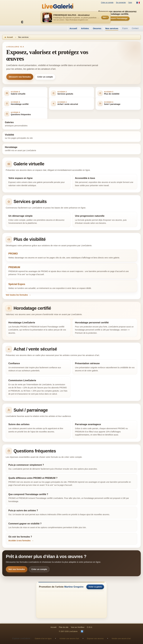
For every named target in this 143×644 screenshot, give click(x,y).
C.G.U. (90, 627)
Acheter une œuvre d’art (69, 638)
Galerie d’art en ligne (43, 638)
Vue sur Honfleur (78, 627)
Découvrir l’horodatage (117, 18)
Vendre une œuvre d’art (121, 638)
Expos (125, 28)
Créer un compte (107, 3)
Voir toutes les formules (17, 295)
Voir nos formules (17, 569)
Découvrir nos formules (20, 77)
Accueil (73, 28)
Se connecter (121, 3)
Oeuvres (97, 28)
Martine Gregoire (74, 587)
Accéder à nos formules (19, 541)
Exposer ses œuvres (95, 638)
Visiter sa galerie (95, 587)
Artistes (85, 28)
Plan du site (64, 627)
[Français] (138, 3)
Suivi (130, 3)
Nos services (112, 28)
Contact (135, 28)
